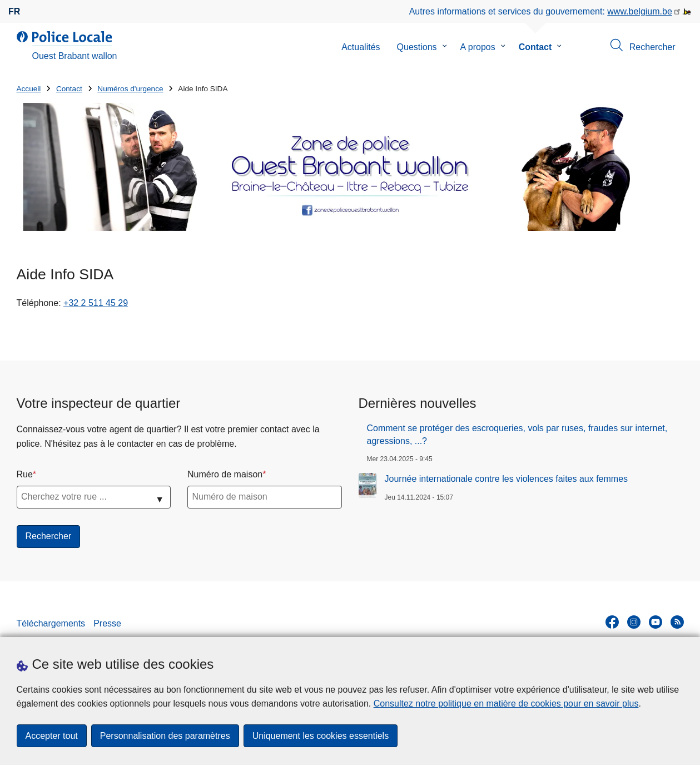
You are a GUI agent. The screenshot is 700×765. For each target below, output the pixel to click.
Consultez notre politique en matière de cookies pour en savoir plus (506, 704)
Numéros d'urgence (130, 89)
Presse (107, 623)
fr (14, 11)
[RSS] (677, 622)
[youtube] (656, 622)
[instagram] (634, 622)
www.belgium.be (640, 11)
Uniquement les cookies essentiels (321, 736)
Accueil (29, 89)
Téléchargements (51, 623)
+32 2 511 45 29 (96, 303)
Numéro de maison (225, 474)
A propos (478, 47)
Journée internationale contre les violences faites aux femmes (507, 479)
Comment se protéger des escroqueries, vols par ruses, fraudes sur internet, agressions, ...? (517, 434)
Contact (535, 47)
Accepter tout (52, 736)
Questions (417, 47)
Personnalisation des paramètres (165, 736)
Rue (25, 474)
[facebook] (612, 622)
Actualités (361, 47)
